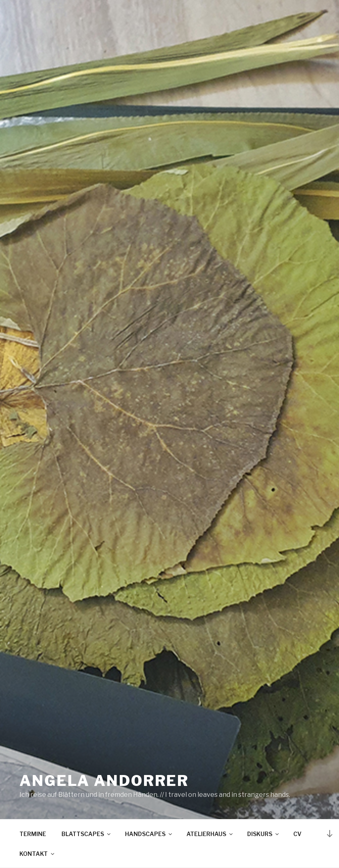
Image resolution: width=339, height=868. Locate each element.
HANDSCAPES (149, 834)
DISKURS (264, 834)
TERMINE (33, 834)
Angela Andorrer (104, 781)
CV (297, 834)
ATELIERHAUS (210, 834)
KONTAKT (37, 854)
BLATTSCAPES (87, 834)
